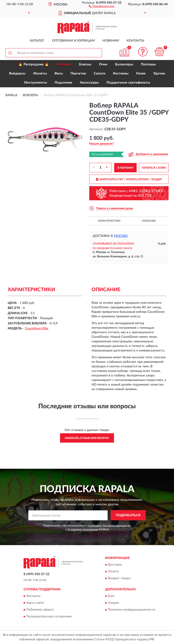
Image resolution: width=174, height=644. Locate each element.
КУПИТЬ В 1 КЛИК (154, 168)
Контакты (135, 41)
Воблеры (64, 64)
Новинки (111, 41)
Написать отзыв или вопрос (87, 438)
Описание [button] (149, 221)
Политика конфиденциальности (132, 610)
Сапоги (100, 74)
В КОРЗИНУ (126, 168)
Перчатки (78, 74)
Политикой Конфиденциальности (109, 526)
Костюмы (121, 74)
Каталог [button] (37, 41)
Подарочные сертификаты (128, 83)
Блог (111, 596)
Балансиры (124, 64)
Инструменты (36, 83)
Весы (59, 74)
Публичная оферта (40, 610)
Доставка (115, 565)
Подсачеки (63, 83)
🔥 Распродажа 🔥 (34, 64)
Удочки (159, 74)
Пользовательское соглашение (49, 616)
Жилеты (40, 74)
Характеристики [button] (109, 221)
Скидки (113, 603)
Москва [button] (121, 236)
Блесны (85, 64)
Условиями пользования (83, 529)
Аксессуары (89, 83)
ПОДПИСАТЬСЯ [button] (128, 515)
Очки (103, 64)
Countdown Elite (37, 328)
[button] (102, 6)
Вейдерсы (17, 74)
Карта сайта (35, 603)
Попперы (148, 64)
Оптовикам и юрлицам (73, 41)
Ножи (141, 74)
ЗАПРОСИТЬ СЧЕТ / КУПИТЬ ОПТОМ (129, 179)
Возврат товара (119, 578)
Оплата (113, 571)
